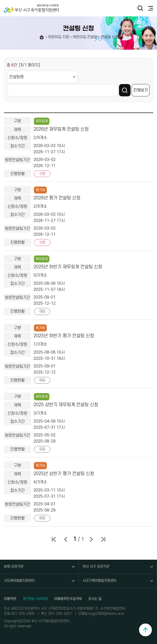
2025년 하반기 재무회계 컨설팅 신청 (68, 267)
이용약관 (10, 599)
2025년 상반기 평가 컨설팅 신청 (64, 474)
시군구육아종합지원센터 (99, 581)
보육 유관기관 (14, 566)
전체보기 (141, 90)
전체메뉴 (151, 8)
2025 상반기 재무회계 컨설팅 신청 (66, 405)
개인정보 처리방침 (35, 599)
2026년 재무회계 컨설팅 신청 (61, 129)
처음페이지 (54, 539)
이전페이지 (66, 539)
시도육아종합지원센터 (19, 581)
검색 (140, 8)
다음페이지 (91, 539)
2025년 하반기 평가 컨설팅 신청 (64, 336)
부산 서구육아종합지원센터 (33, 8)
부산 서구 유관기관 (96, 566)
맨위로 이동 (145, 630)
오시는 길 (95, 599)
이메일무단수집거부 (68, 599)
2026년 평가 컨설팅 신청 (57, 198)
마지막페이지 (103, 539)
